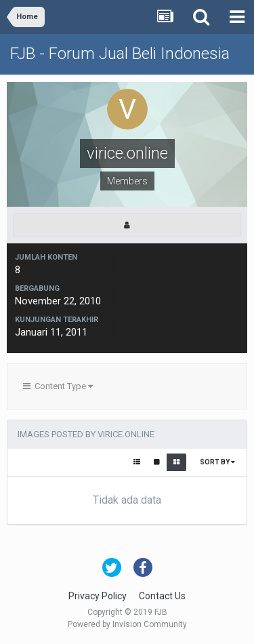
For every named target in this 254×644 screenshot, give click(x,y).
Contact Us (162, 596)
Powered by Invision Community (127, 624)
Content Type (58, 386)
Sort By (217, 462)
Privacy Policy (98, 596)
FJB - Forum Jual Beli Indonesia (120, 54)
